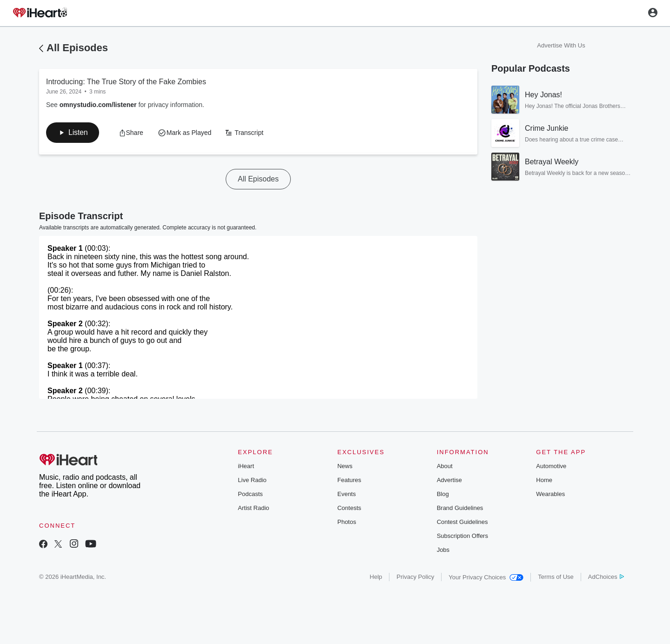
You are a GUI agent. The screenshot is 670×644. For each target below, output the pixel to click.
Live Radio (252, 480)
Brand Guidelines (460, 508)
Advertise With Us (561, 45)
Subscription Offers (462, 536)
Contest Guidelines (462, 522)
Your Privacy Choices (486, 577)
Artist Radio (253, 508)
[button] (73, 133)
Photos (347, 522)
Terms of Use (556, 577)
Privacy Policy (415, 577)
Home (544, 480)
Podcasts (250, 494)
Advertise (449, 480)
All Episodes (77, 48)
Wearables (550, 494)
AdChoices (606, 577)
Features (349, 480)
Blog (443, 494)
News (345, 466)
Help (376, 577)
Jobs (443, 550)
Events (347, 494)
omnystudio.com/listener (98, 105)
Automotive (551, 466)
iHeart (246, 466)
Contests (349, 508)
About (445, 466)
